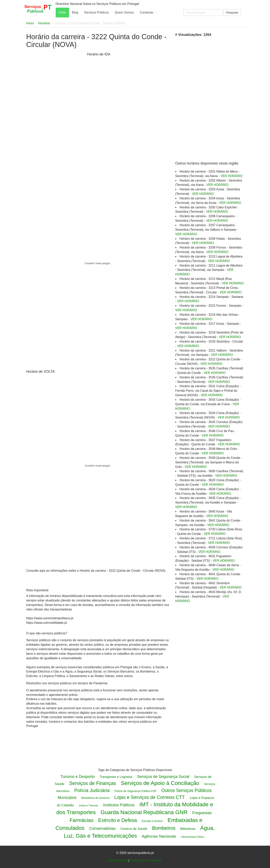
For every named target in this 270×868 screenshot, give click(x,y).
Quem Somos (124, 12)
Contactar (147, 12)
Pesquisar (232, 13)
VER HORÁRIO (232, 176)
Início (62, 12)
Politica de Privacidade (146, 860)
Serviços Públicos (96, 12)
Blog (75, 12)
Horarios (44, 23)
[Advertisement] (56, 113)
